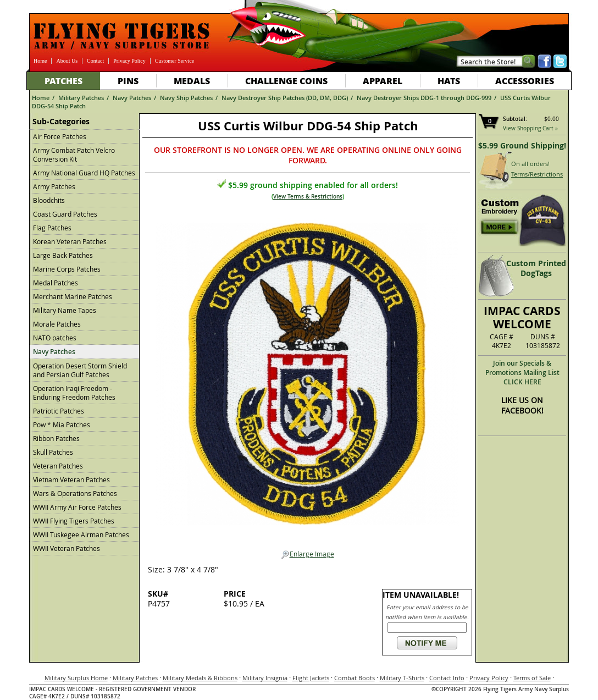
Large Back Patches (63, 255)
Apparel (383, 81)
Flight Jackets (311, 678)
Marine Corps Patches (67, 269)
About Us (67, 61)
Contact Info (447, 678)
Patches (63, 81)
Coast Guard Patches (65, 214)
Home (40, 61)
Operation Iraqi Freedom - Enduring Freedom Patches (74, 393)
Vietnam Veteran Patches (71, 479)
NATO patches (55, 338)
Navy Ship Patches (186, 98)
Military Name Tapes (65, 310)
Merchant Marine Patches (73, 296)
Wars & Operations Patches (75, 493)
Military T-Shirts (402, 678)
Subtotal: (515, 119)
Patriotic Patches (59, 411)
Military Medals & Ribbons (200, 678)
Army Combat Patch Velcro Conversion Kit (74, 155)
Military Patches (81, 98)
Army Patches (54, 186)
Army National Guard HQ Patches (84, 173)
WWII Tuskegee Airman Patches (81, 534)
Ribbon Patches (56, 438)
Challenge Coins (286, 81)
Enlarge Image (308, 554)
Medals (192, 81)
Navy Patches (132, 98)
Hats (449, 81)
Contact (95, 61)
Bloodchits (49, 200)
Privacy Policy (129, 61)
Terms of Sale (532, 678)
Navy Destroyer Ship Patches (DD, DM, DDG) (285, 98)
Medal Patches (56, 283)
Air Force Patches (60, 136)
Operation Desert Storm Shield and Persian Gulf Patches (80, 370)
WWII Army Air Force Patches (77, 507)
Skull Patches (53, 452)
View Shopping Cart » (530, 128)
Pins (128, 81)
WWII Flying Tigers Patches (74, 521)
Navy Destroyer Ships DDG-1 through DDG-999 (424, 98)
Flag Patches (52, 228)
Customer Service (175, 61)
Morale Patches (57, 324)
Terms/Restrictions (537, 174)
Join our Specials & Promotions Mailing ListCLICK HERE (522, 373)
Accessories (525, 81)
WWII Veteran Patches (67, 548)
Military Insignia (265, 678)
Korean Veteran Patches (70, 241)
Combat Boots (355, 678)
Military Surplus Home (76, 678)
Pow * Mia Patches (62, 425)
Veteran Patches (58, 466)
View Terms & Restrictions (308, 197)
